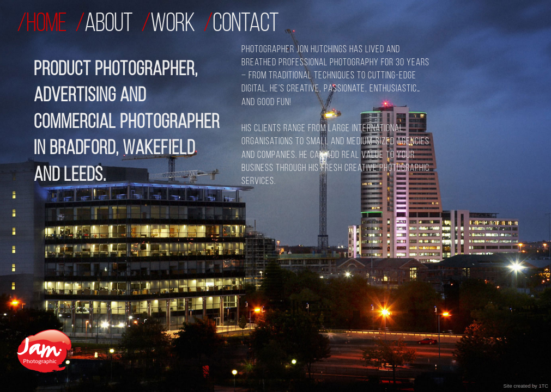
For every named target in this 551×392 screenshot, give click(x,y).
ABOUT (108, 24)
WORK (172, 24)
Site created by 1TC (526, 386)
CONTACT (246, 24)
